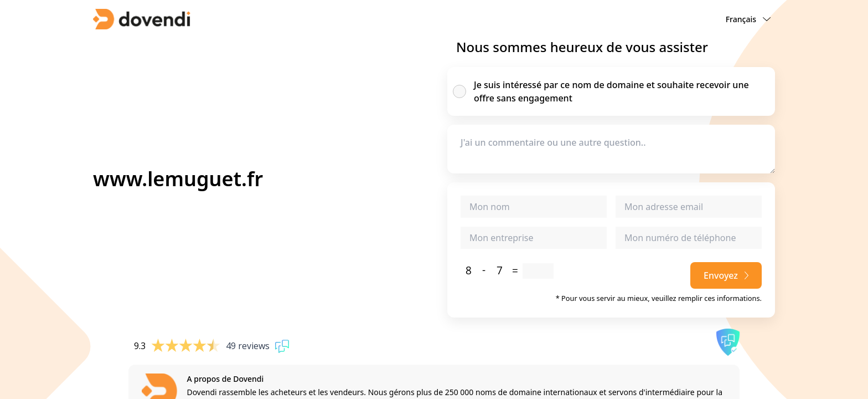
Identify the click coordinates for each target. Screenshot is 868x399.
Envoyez (726, 275)
